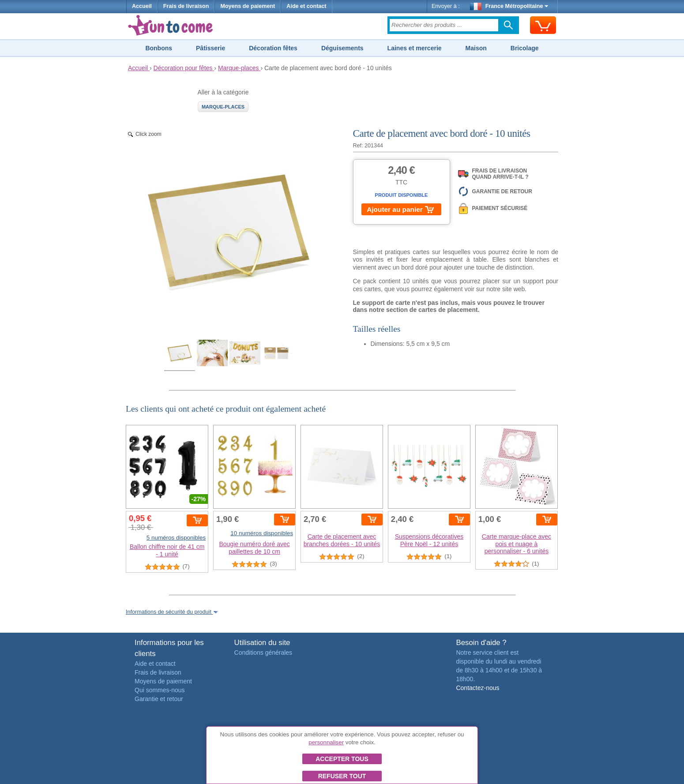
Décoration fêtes (273, 48)
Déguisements (342, 48)
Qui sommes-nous (160, 690)
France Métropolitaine (509, 6)
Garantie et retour (159, 699)
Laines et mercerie (415, 48)
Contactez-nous (477, 688)
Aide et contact (306, 6)
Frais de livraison (186, 6)
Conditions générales (263, 653)
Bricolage (525, 48)
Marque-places (223, 107)
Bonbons (159, 48)
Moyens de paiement (248, 6)
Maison (476, 48)
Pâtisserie (210, 48)
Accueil (142, 6)
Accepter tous (342, 759)
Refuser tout (342, 776)
